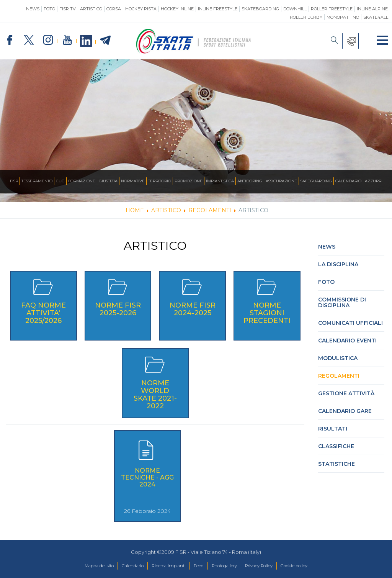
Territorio (160, 181)
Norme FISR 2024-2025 (193, 309)
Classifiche (336, 446)
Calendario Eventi (347, 341)
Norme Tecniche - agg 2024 (147, 477)
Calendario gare (345, 411)
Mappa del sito (81, 566)
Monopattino (343, 17)
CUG (60, 181)
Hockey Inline (177, 9)
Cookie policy (312, 566)
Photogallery (229, 566)
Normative (133, 181)
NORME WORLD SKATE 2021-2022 (155, 395)
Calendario (348, 181)
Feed (198, 566)
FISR (14, 181)
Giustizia (108, 181)
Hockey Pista (141, 9)
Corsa (114, 9)
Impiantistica (220, 181)
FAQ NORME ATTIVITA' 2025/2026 (43, 313)
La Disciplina (338, 264)
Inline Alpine (372, 9)
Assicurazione (281, 181)
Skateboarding (260, 9)
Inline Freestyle (218, 9)
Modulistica (338, 358)
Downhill (295, 9)
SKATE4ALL (376, 17)
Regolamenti (339, 376)
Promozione (189, 181)
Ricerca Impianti (163, 566)
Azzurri (374, 181)
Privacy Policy (270, 566)
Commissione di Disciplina (342, 302)
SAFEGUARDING (316, 181)
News (33, 9)
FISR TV (68, 9)
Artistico (91, 9)
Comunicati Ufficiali (350, 323)
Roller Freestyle (332, 9)
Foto (49, 9)
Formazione (82, 181)
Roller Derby (306, 17)
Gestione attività (346, 393)
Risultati (333, 429)
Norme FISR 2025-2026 (118, 309)
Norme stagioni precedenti (267, 313)
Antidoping (250, 181)
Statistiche (336, 464)
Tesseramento (37, 181)
